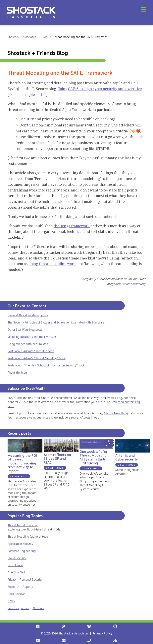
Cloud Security (17, 558)
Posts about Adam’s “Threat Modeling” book (36, 358)
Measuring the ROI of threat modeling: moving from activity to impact (22, 463)
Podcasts (13, 608)
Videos (25, 608)
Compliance (15, 565)
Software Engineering (22, 551)
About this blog (17, 372)
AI (9, 572)
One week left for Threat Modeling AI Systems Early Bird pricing (94, 457)
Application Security (20, 543)
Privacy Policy (102, 633)
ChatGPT (19, 572)
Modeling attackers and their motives (32, 337)
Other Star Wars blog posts (25, 329)
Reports (28, 586)
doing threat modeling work (52, 264)
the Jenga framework (72, 226)
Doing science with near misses (28, 344)
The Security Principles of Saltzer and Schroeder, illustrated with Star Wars (56, 322)
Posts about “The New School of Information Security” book (46, 365)
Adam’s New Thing (116, 413)
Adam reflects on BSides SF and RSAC (57, 458)
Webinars (38, 608)
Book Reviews (16, 594)
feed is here (42, 398)
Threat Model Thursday (22, 525)
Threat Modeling (18, 536)
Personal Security (31, 579)
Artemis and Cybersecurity (127, 457)
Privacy (12, 579)
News (11, 601)
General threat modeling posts (28, 315)
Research (14, 586)
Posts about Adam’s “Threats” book (31, 351)
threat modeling (134, 284)
